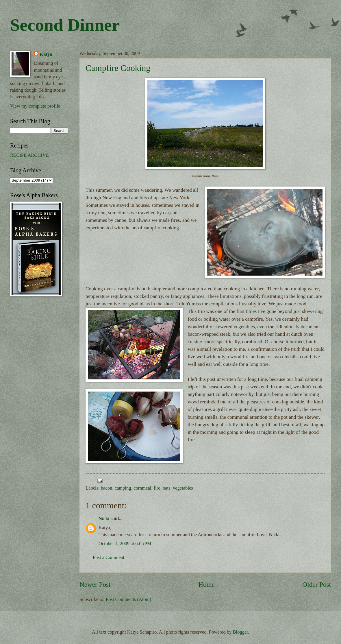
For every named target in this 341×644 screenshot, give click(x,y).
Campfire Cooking (118, 68)
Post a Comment (109, 557)
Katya (46, 54)
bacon (107, 488)
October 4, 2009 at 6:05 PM (125, 544)
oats (167, 488)
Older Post (317, 584)
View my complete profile (35, 106)
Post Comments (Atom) (128, 599)
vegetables (183, 488)
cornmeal (142, 488)
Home (206, 584)
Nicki (104, 519)
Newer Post (95, 584)
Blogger (240, 632)
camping (123, 488)
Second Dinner (65, 25)
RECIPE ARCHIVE (29, 155)
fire (157, 488)
